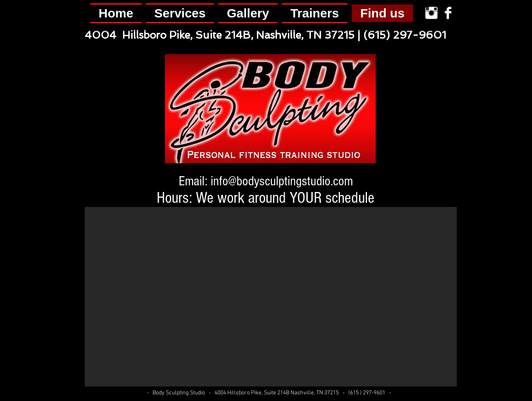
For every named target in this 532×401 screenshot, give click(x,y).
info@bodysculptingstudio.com (282, 181)
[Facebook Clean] (448, 13)
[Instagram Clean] (431, 13)
